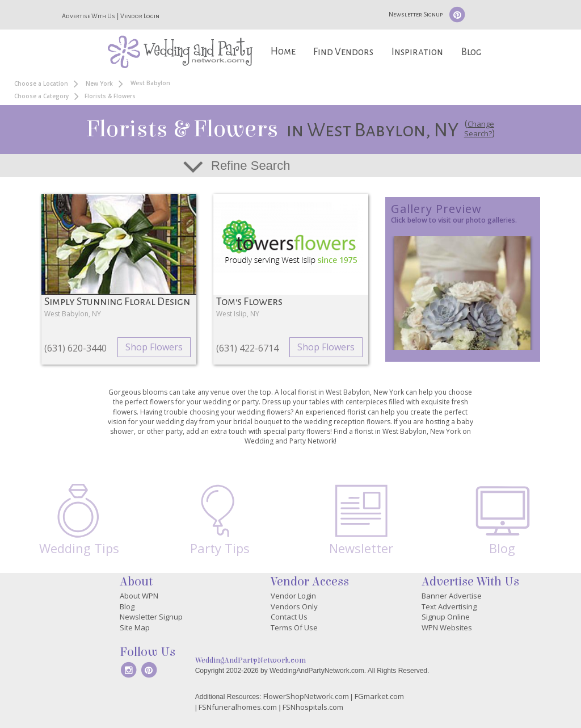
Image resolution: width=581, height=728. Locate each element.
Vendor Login (140, 16)
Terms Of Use (294, 627)
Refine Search (250, 166)
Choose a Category (41, 96)
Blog (471, 52)
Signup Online (446, 617)
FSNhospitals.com (313, 707)
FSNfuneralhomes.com (238, 707)
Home (283, 51)
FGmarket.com (379, 696)
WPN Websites (447, 627)
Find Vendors (343, 52)
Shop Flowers (154, 347)
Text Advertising (449, 606)
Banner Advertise (452, 596)
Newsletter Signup (416, 14)
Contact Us (289, 617)
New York (99, 83)
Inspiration (417, 52)
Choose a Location (41, 83)
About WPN (139, 596)
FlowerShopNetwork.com (306, 696)
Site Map (135, 627)
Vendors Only (294, 606)
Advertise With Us (89, 16)
